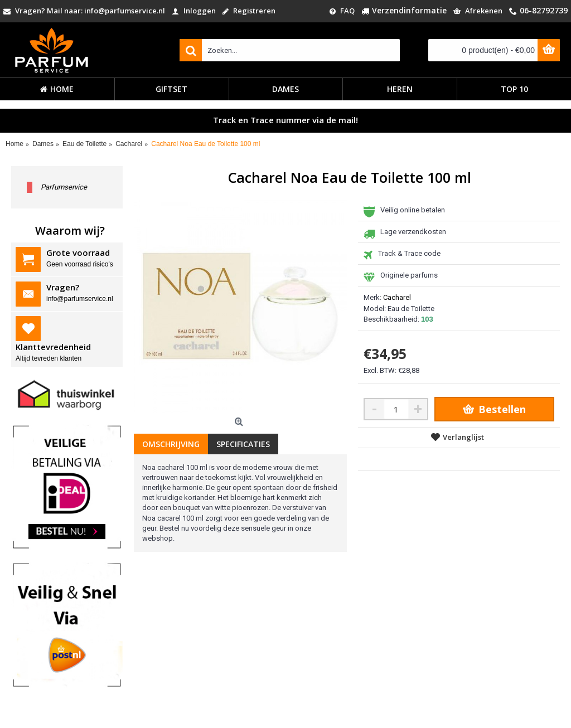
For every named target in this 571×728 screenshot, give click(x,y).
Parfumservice (64, 187)
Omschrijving (171, 444)
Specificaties (243, 444)
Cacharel (397, 297)
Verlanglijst (463, 437)
